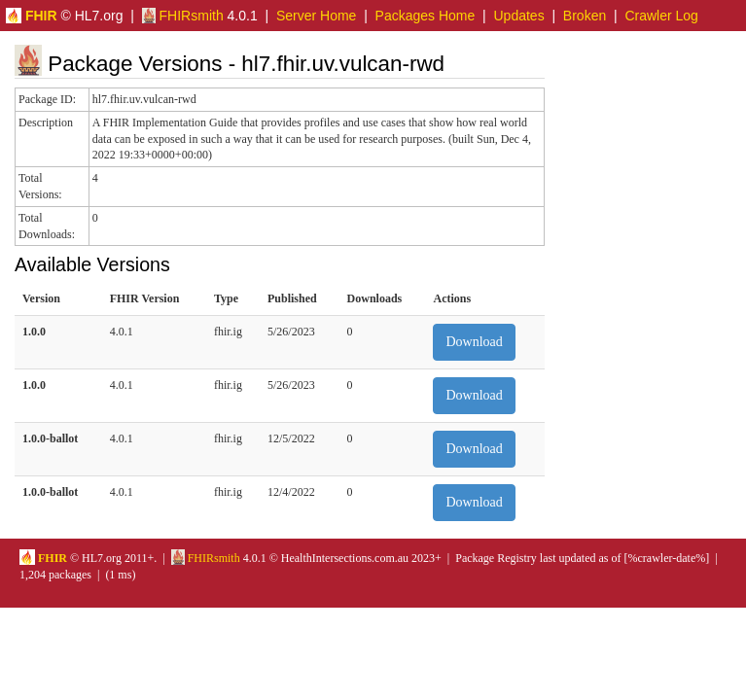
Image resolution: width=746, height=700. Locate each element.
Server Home (316, 16)
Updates (519, 16)
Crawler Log (661, 16)
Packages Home (426, 16)
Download (474, 342)
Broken (585, 16)
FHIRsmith (183, 16)
